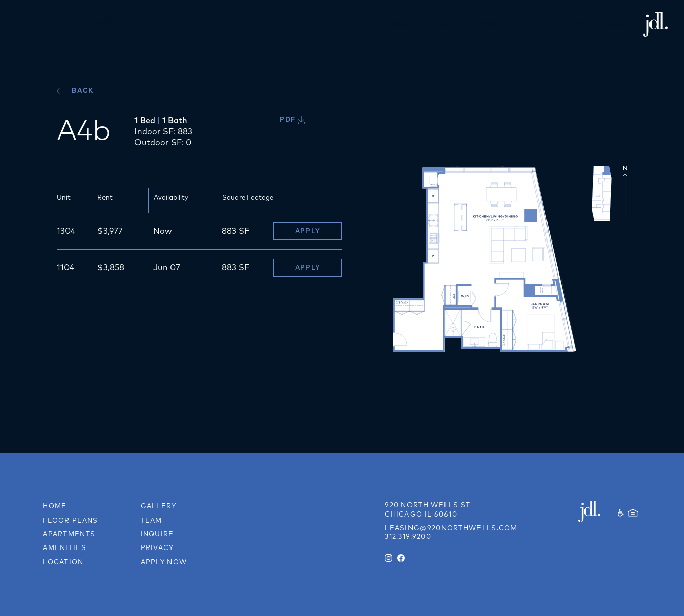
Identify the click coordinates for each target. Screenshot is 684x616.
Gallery (568, 24)
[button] (18, 24)
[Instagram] (388, 558)
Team (151, 520)
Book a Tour (419, 24)
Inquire (623, 24)
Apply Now (164, 562)
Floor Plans (499, 24)
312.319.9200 (408, 536)
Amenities (64, 547)
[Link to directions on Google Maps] (427, 509)
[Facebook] (401, 558)
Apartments (69, 534)
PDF (292, 119)
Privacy (157, 547)
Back (75, 91)
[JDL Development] (593, 511)
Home (55, 506)
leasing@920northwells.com (451, 528)
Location (63, 562)
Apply (308, 231)
